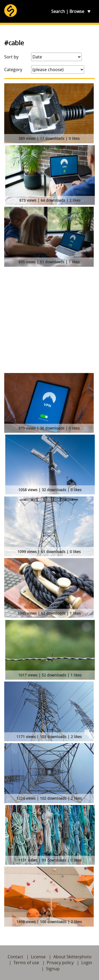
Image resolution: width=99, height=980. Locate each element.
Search (58, 11)
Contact (15, 957)
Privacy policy (60, 963)
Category (13, 70)
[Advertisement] (49, 321)
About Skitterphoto (72, 957)
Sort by (11, 57)
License (38, 957)
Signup (53, 969)
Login (87, 963)
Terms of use (26, 963)
